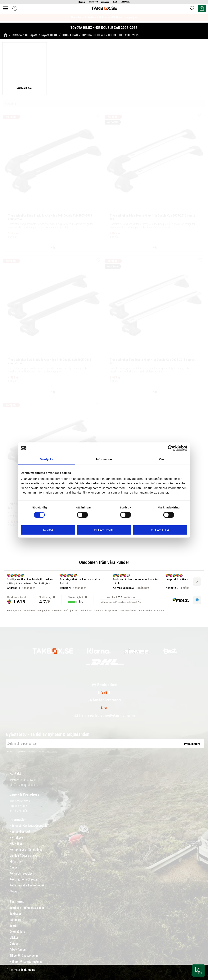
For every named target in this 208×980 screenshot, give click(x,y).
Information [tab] (104, 459)
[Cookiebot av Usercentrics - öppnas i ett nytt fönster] (171, 448)
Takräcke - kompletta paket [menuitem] (27, 908)
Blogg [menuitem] (13, 891)
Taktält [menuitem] (14, 926)
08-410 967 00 (28, 780)
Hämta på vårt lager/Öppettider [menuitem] (29, 826)
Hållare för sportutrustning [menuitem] (26, 962)
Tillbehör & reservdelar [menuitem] (24, 956)
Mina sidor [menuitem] (16, 862)
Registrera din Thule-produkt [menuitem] (27, 886)
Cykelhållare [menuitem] (17, 932)
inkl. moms (28, 970)
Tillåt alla (160, 530)
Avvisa (48, 530)
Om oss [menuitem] (14, 868)
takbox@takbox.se (27, 785)
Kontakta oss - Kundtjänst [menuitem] (26, 850)
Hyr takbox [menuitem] (16, 838)
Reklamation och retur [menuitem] (23, 880)
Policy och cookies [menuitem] (21, 874)
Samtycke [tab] (47, 459)
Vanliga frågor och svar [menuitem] (24, 856)
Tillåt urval (104, 530)
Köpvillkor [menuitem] (16, 844)
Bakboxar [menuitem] (15, 920)
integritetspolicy (51, 752)
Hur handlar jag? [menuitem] (20, 832)
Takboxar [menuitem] (15, 914)
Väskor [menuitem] (14, 938)
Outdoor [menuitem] (15, 944)
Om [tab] (161, 459)
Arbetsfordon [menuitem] (18, 950)
